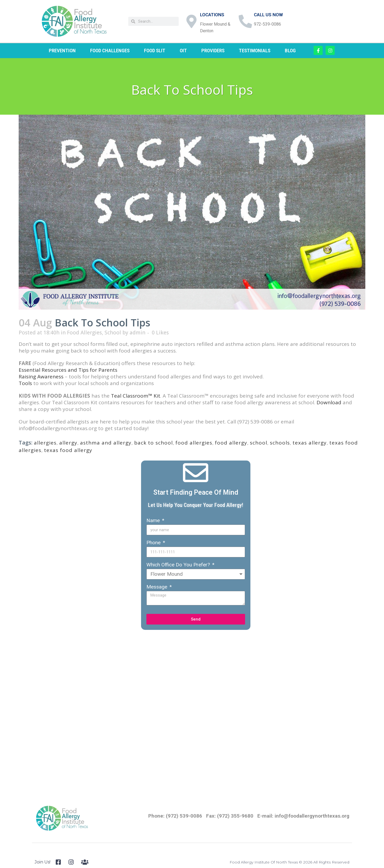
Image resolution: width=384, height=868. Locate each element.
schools (280, 443)
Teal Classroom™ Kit (136, 396)
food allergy (231, 443)
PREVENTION (62, 51)
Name (154, 520)
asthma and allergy (106, 443)
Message (157, 587)
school (259, 443)
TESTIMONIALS (255, 51)
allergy (68, 443)
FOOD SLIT (155, 51)
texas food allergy (68, 450)
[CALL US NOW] (245, 21)
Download (329, 402)
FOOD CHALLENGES (110, 51)
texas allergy (310, 443)
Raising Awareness (41, 377)
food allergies (194, 443)
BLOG (290, 51)
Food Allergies (84, 333)
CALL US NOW (268, 15)
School (113, 333)
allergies (45, 443)
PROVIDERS (213, 51)
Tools (25, 383)
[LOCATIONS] (191, 21)
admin (137, 333)
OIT (183, 51)
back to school (153, 443)
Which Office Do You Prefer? (179, 565)
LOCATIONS (212, 15)
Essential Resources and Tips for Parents (68, 370)
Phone (154, 543)
